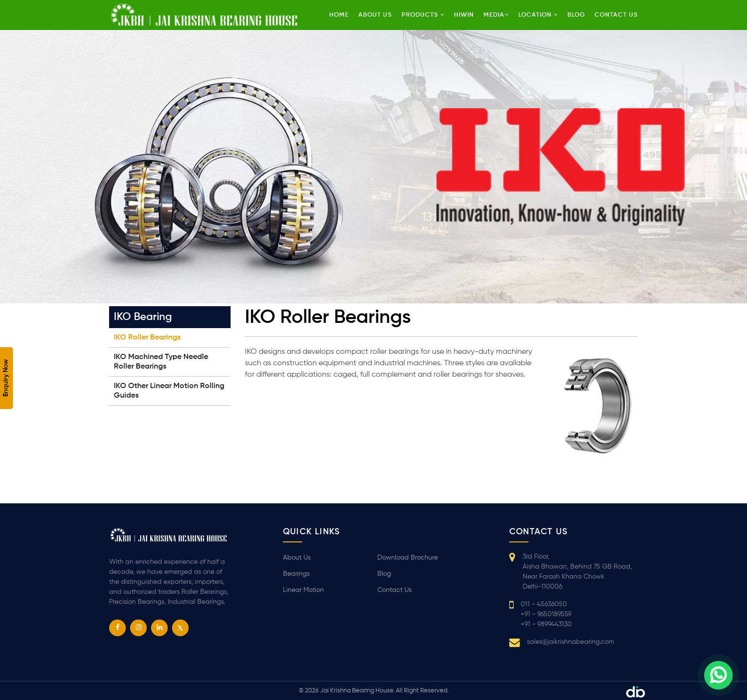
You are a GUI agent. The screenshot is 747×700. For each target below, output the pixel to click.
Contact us (616, 15)
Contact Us (394, 590)
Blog (576, 15)
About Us (375, 15)
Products (423, 15)
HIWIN (464, 15)
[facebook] (117, 628)
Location (538, 15)
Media (496, 15)
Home (339, 15)
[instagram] (138, 628)
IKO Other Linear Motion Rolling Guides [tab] (169, 391)
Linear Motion (303, 590)
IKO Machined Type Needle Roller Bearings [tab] (161, 362)
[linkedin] (159, 628)
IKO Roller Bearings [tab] (147, 338)
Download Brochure (408, 558)
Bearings (296, 574)
